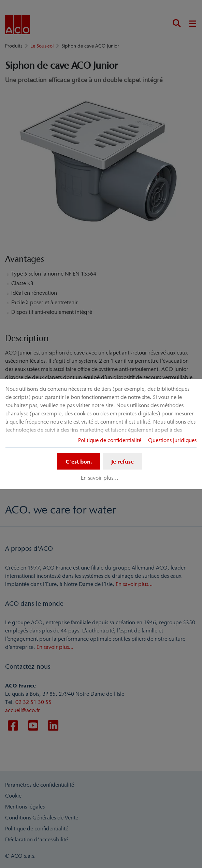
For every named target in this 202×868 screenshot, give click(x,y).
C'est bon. (79, 461)
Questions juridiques (172, 440)
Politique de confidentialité (110, 440)
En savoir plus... (100, 478)
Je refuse (122, 461)
